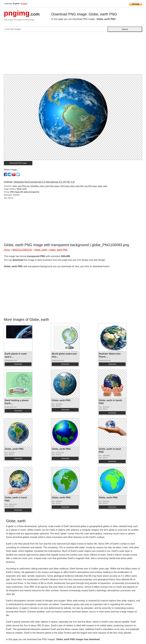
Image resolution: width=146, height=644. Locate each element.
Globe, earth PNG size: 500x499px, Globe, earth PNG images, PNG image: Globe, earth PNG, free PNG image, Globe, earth (60, 186)
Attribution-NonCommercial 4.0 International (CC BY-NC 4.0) (44, 182)
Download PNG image (18, 163)
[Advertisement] (73, 54)
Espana (24, 4)
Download (18, 364)
